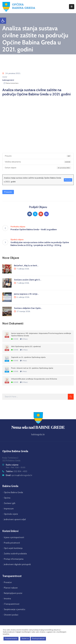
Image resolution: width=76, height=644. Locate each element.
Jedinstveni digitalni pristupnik (17, 564)
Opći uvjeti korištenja (13, 548)
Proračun (8, 582)
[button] (3, 21)
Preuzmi (68, 180)
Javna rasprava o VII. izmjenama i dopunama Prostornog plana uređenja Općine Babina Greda (41, 334)
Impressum (9, 509)
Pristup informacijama (14, 559)
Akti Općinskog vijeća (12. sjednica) (26, 346)
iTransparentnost (12, 604)
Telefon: (17, 471)
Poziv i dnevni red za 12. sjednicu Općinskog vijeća (32, 368)
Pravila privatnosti (12, 543)
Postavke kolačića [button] (11, 639)
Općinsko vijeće (11, 514)
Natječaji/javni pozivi (13, 593)
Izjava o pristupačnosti (14, 537)
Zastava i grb (10, 503)
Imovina (7, 599)
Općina (7, 498)
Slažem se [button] (25, 639)
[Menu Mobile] (72, 7)
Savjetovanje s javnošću (14, 609)
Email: (19, 475)
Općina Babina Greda (13, 492)
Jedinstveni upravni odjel (15, 519)
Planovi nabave (11, 588)
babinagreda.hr (8, 80)
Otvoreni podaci (11, 615)
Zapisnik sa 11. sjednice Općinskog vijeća (28, 357)
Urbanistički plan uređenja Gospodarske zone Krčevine (34, 379)
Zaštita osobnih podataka (15, 554)
